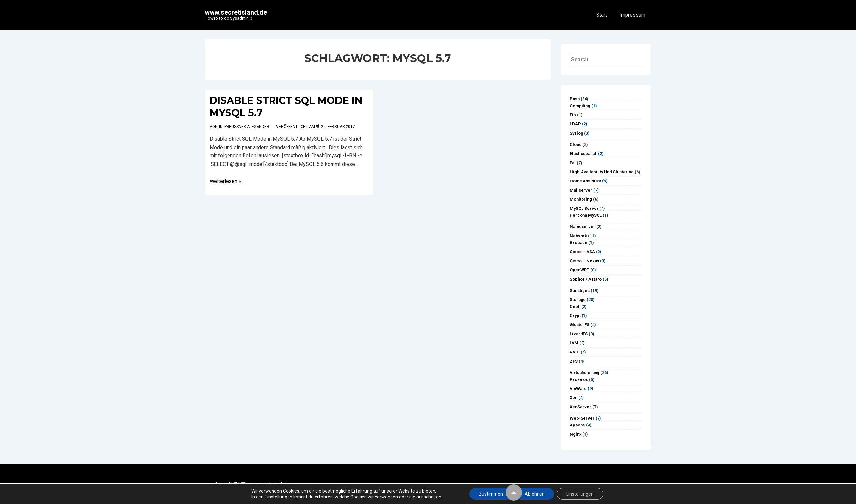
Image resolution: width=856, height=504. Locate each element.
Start (602, 15)
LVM (574, 343)
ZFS (574, 361)
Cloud (576, 144)
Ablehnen (534, 494)
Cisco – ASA (582, 252)
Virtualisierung (585, 373)
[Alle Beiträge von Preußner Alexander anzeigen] (244, 127)
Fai (573, 163)
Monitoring (581, 199)
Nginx (576, 434)
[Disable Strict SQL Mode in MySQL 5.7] (338, 127)
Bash (575, 99)
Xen (574, 398)
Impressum (632, 15)
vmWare (578, 389)
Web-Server (582, 418)
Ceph (575, 306)
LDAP (575, 124)
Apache (577, 425)
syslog (576, 133)
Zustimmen (490, 494)
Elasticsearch (583, 154)
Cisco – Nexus (584, 261)
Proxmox (579, 379)
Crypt (575, 316)
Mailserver (581, 190)
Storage (578, 300)
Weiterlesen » (225, 181)
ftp (573, 115)
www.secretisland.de (236, 12)
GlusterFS (580, 325)
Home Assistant (585, 181)
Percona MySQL (586, 215)
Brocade (579, 243)
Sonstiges (580, 290)
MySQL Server (584, 208)
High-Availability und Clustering (602, 172)
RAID (575, 352)
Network (578, 236)
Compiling (580, 106)
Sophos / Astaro (586, 279)
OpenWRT (580, 270)
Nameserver (583, 227)
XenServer (581, 407)
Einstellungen (278, 497)
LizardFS (579, 334)
